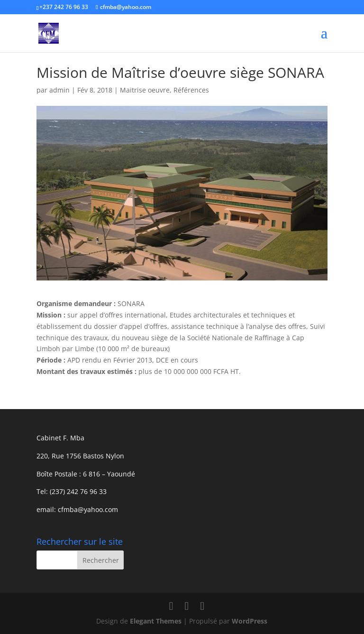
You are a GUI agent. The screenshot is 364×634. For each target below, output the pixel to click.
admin (59, 90)
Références (191, 90)
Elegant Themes (156, 621)
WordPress (250, 621)
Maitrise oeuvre (145, 90)
